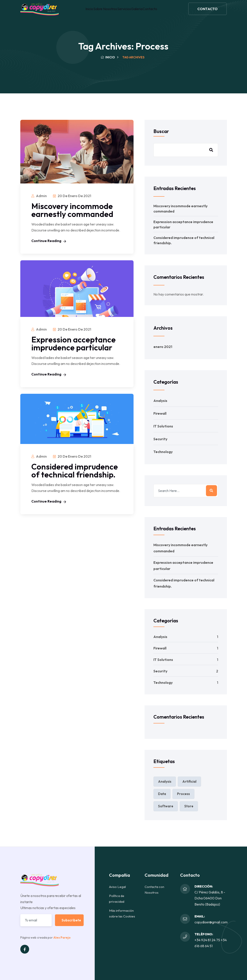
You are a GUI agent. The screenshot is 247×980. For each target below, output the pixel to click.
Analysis (160, 401)
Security (160, 439)
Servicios (124, 12)
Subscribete (71, 920)
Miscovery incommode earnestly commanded (72, 210)
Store (189, 806)
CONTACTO (207, 12)
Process (183, 794)
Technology (163, 452)
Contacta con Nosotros (154, 890)
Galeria (140, 12)
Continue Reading (49, 241)
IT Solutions (163, 426)
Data (162, 794)
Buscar (161, 131)
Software (166, 806)
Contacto (155, 12)
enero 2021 (163, 347)
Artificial (189, 781)
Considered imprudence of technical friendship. (75, 471)
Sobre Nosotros (103, 12)
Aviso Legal (117, 887)
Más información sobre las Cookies (122, 913)
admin (41, 196)
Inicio (85, 12)
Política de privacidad (117, 899)
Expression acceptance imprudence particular (74, 343)
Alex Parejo (62, 937)
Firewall (160, 413)
